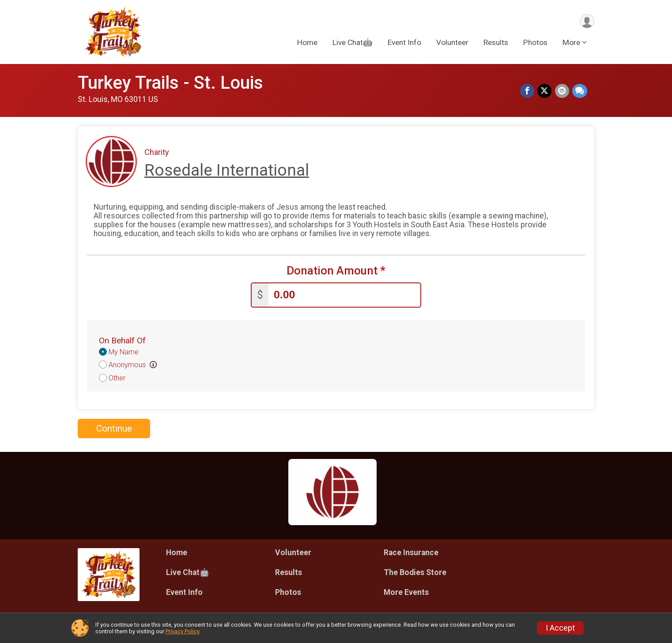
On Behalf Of (122, 339)
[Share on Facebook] (529, 92)
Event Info (404, 44)
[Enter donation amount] (344, 293)
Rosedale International (227, 170)
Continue (114, 427)
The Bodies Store (415, 571)
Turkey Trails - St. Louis (170, 83)
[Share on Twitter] (546, 92)
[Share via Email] (563, 92)
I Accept (560, 628)
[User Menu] (586, 21)
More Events (406, 590)
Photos (535, 44)
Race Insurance (411, 551)
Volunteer (452, 44)
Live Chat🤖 (353, 44)
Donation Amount (336, 271)
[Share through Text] (580, 92)
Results (496, 44)
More (571, 44)
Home (307, 44)
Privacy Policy (182, 631)
